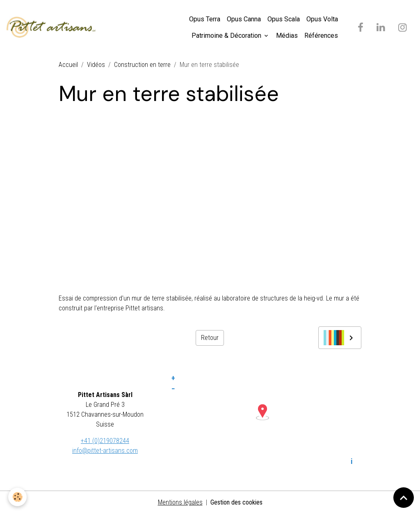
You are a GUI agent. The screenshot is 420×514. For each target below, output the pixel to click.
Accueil (68, 65)
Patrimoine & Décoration (227, 36)
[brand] (51, 27)
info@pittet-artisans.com (105, 451)
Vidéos (96, 65)
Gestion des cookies (236, 502)
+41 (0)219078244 (105, 441)
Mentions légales (180, 502)
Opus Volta (322, 19)
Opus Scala (284, 19)
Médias (287, 36)
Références (321, 36)
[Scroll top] (404, 498)
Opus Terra (205, 19)
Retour (210, 338)
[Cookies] (17, 497)
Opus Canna (244, 19)
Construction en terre (142, 65)
